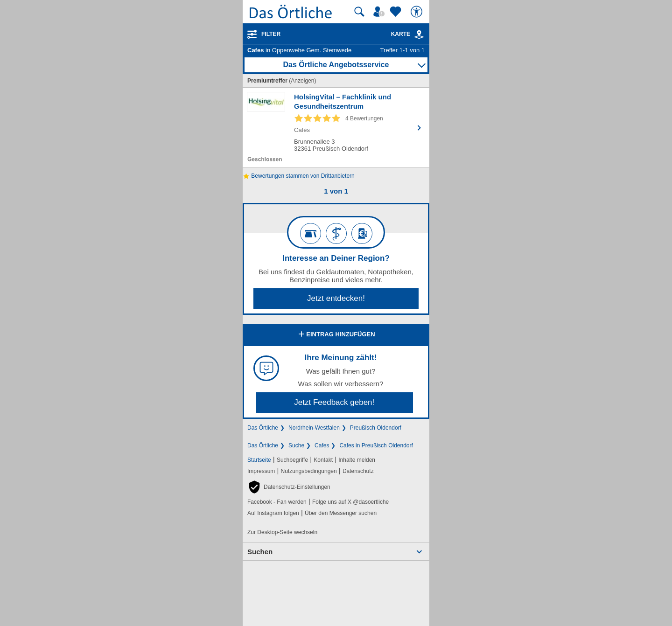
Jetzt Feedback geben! (334, 402)
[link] (419, 35)
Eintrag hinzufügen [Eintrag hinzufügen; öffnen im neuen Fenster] (336, 335)
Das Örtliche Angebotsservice (336, 65)
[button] (289, 487)
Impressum (261, 471)
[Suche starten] (359, 12)
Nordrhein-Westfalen (314, 428)
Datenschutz (358, 471)
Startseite (259, 460)
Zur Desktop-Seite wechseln (282, 532)
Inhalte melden (357, 460)
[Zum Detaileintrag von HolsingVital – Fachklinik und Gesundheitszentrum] (336, 128)
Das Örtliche (263, 428)
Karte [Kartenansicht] (408, 34)
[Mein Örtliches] (380, 12)
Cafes (322, 445)
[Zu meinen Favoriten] (397, 12)
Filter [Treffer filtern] (271, 34)
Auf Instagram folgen (273, 513)
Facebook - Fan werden (277, 502)
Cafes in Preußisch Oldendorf (376, 445)
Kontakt (323, 460)
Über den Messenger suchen (341, 513)
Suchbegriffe (292, 460)
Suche (296, 445)
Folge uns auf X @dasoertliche (350, 502)
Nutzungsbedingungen (309, 471)
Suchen (260, 552)
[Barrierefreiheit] (418, 12)
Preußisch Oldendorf (376, 428)
